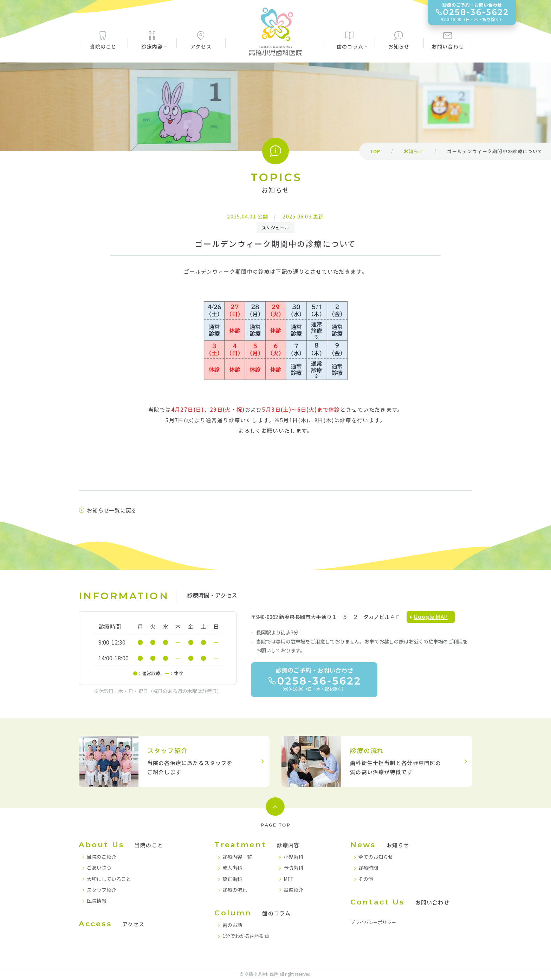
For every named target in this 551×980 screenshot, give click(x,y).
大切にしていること (109, 879)
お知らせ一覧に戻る (108, 510)
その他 (366, 879)
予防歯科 (293, 868)
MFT (289, 879)
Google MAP (431, 617)
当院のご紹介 (102, 857)
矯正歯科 (232, 879)
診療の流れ (235, 890)
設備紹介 (293, 890)
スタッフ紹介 (102, 890)
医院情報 (97, 901)
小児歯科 (293, 857)
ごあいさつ (99, 868)
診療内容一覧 (237, 857)
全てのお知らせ (376, 857)
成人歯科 (232, 868)
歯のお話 (232, 925)
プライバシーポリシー (373, 922)
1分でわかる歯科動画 (246, 936)
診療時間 (368, 868)
